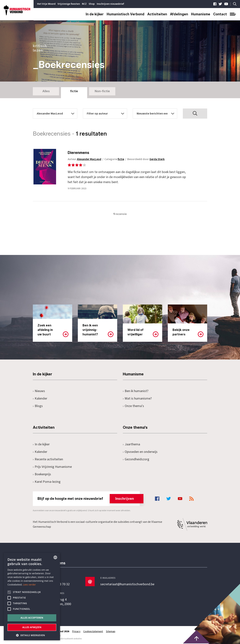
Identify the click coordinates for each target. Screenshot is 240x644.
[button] (32, 635)
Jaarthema (131, 444)
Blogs (38, 406)
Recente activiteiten (48, 459)
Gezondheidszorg (136, 459)
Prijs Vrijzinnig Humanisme (52, 467)
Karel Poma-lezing (47, 482)
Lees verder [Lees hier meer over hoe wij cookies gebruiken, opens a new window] (30, 585)
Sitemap (111, 631)
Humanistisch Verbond (126, 14)
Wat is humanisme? (137, 399)
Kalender (40, 399)
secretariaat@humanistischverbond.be (127, 584)
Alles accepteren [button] (32, 618)
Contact (220, 14)
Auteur (85, 159)
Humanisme (201, 14)
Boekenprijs (42, 474)
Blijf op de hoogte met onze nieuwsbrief (89, 499)
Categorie (115, 159)
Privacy (76, 631)
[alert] (32, 596)
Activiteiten (157, 14)
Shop (92, 4)
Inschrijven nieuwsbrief (110, 4)
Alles (46, 91)
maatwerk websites (72, 639)
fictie (74, 91)
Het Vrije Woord (46, 4)
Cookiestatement (93, 631)
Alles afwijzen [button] (32, 627)
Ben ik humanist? (136, 391)
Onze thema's (133, 406)
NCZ (84, 4)
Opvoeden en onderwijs (140, 452)
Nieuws (39, 391)
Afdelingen (179, 14)
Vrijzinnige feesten (69, 4)
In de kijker (95, 14)
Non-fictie (102, 91)
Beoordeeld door (147, 159)
